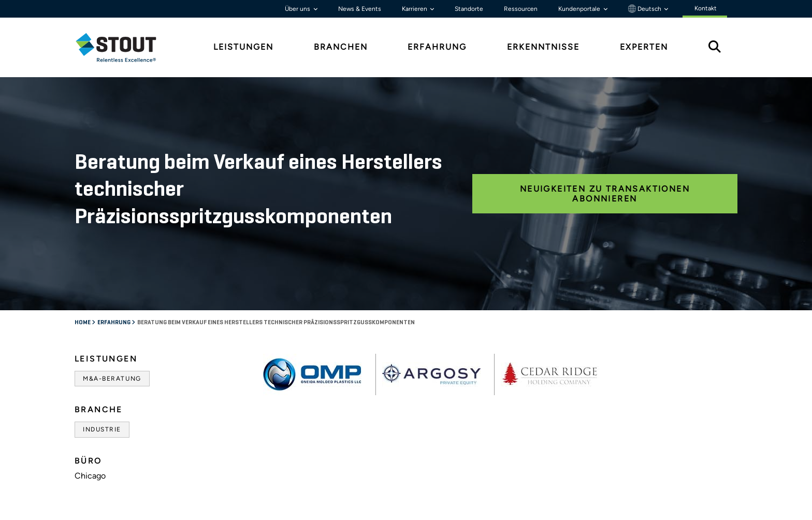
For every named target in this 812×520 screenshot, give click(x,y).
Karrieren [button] (415, 9)
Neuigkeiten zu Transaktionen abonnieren (605, 194)
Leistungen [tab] (243, 47)
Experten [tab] (644, 47)
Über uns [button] (298, 9)
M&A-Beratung (112, 379)
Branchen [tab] (341, 47)
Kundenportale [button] (580, 9)
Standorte (469, 9)
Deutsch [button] (646, 9)
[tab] (124, 47)
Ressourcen (521, 9)
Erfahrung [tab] (437, 47)
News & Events (360, 9)
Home (83, 323)
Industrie (102, 429)
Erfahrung (114, 323)
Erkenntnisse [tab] (543, 47)
